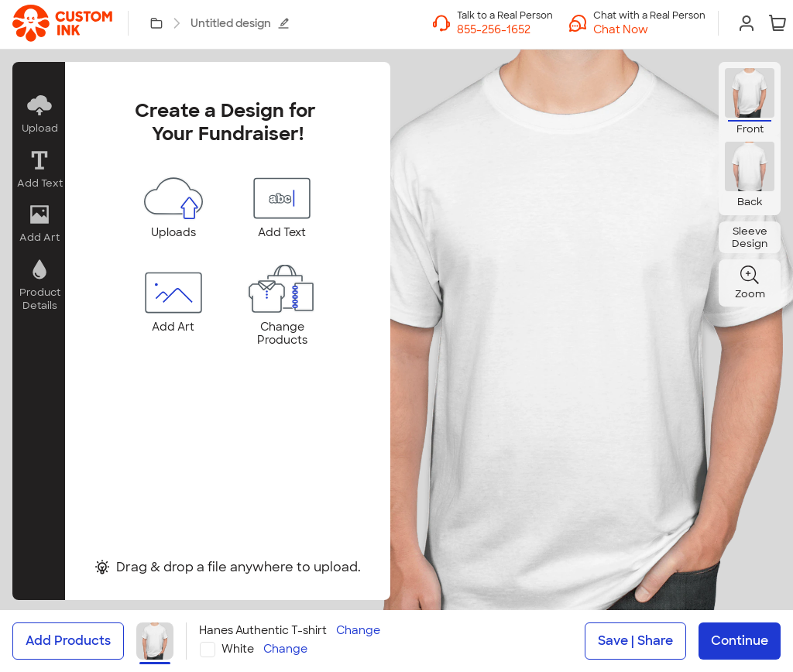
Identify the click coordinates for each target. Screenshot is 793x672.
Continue (740, 641)
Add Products (68, 641)
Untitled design (240, 23)
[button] (649, 29)
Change (358, 631)
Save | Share (635, 641)
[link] (62, 23)
